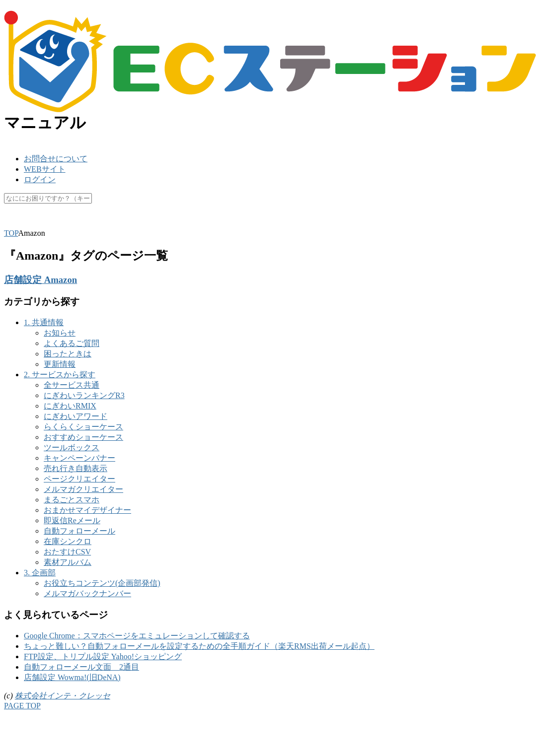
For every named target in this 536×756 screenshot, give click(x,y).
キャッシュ (114, 222)
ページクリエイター (79, 479)
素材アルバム (68, 562)
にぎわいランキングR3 (84, 395)
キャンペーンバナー (79, 458)
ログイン (40, 179)
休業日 (190, 222)
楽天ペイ (46, 222)
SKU (12, 222)
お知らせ (60, 333)
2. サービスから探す (60, 375)
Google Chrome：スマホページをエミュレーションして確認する (137, 636)
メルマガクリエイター (83, 489)
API (78, 222)
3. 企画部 (40, 573)
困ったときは (68, 354)
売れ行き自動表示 (76, 468)
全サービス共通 (72, 385)
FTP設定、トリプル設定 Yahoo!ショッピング (103, 656)
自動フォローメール (79, 531)
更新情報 (60, 364)
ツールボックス (72, 447)
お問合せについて (56, 159)
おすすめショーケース (83, 437)
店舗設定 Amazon (40, 280)
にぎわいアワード (76, 416)
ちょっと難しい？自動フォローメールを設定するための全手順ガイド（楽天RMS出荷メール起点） (199, 646)
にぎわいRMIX (70, 406)
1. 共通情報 (44, 322)
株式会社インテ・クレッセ (63, 696)
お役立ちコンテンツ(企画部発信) (102, 583)
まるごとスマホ (72, 500)
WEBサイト (45, 169)
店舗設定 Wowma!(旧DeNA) (72, 677)
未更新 (224, 222)
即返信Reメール (72, 520)
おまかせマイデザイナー (87, 510)
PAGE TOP (22, 706)
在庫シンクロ (68, 541)
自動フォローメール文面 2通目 (81, 667)
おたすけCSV (67, 552)
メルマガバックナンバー (87, 593)
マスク (156, 222)
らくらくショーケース (83, 427)
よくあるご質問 (72, 343)
